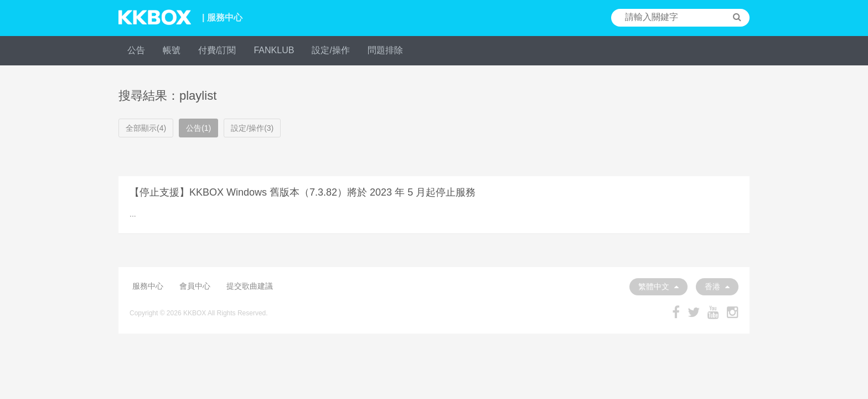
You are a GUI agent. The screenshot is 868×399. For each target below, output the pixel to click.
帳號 (172, 50)
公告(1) (198, 128)
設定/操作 (330, 50)
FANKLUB (274, 50)
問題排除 (385, 50)
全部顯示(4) (146, 128)
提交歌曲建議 (250, 286)
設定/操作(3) (252, 128)
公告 (136, 50)
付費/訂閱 (217, 50)
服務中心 (148, 286)
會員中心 (195, 286)
